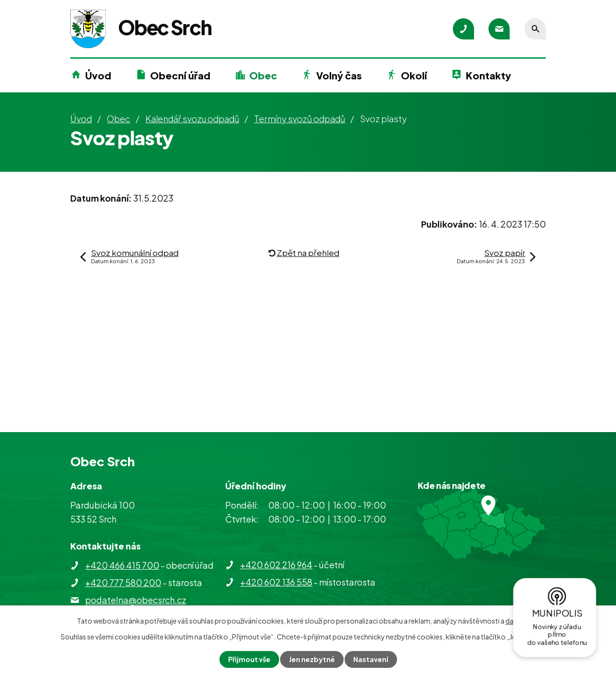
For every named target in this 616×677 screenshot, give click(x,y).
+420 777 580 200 (123, 582)
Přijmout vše (249, 659)
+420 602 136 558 (276, 582)
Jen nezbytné (312, 659)
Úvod (98, 75)
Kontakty (488, 75)
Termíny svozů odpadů (300, 119)
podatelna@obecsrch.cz (136, 600)
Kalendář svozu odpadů (192, 119)
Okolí (414, 75)
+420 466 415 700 (122, 565)
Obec (263, 75)
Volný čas (339, 75)
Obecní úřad (180, 75)
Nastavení (371, 659)
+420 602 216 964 (276, 565)
